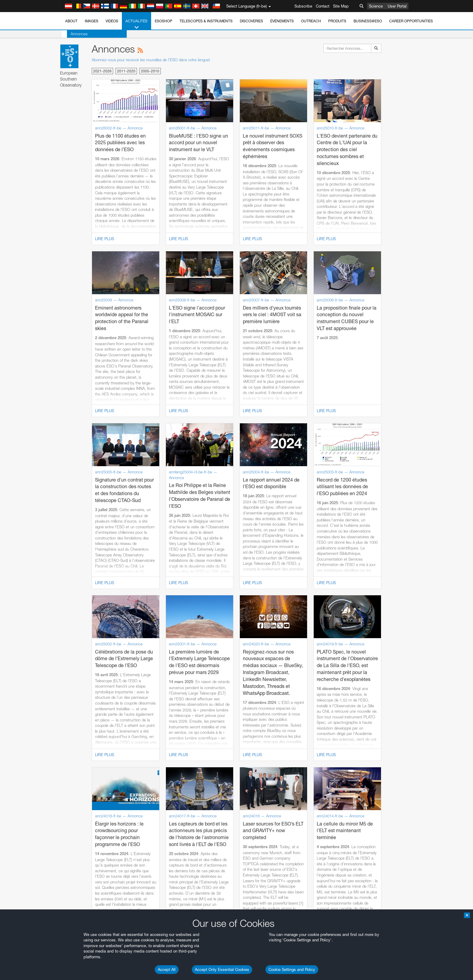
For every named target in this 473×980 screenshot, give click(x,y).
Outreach (311, 21)
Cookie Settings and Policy (292, 969)
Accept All (167, 969)
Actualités (137, 24)
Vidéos (112, 21)
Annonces (74, 34)
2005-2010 (150, 71)
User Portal (397, 6)
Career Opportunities (411, 21)
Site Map (341, 6)
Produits (337, 21)
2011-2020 (126, 71)
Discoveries (251, 21)
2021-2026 (102, 71)
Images (92, 21)
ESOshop (163, 21)
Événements (282, 21)
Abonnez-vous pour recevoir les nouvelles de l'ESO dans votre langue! (151, 60)
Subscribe (303, 6)
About (71, 21)
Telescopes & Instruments (206, 21)
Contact (323, 6)
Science (376, 6)
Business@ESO (368, 21)
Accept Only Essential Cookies (222, 969)
